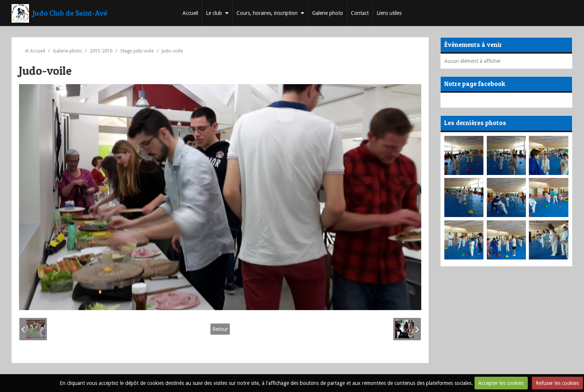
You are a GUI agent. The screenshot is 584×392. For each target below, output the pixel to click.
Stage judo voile (137, 51)
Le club (214, 13)
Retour (220, 329)
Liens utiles (389, 13)
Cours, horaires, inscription (267, 13)
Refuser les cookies (557, 383)
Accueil (190, 13)
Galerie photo (328, 13)
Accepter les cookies (501, 383)
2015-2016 (101, 51)
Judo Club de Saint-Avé (70, 13)
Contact (360, 13)
